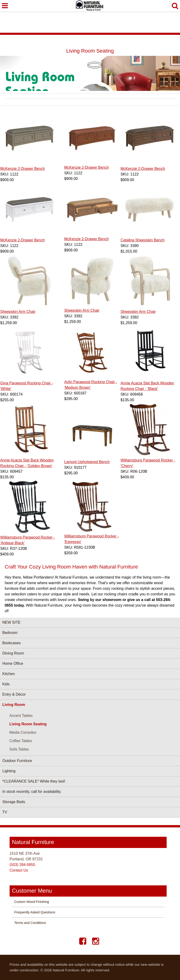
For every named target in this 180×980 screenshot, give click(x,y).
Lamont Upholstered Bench (87, 462)
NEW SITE (11, 622)
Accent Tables (21, 716)
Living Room (14, 705)
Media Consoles (23, 732)
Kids (6, 684)
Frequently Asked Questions (35, 912)
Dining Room (13, 653)
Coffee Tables (21, 741)
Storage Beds (14, 802)
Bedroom (10, 633)
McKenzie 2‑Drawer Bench (22, 169)
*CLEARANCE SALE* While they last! (34, 781)
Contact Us (19, 870)
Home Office (13, 663)
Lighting (9, 771)
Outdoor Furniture (17, 761)
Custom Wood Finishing (32, 902)
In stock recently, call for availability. (32, 792)
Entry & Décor (14, 694)
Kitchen (9, 674)
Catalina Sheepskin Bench (142, 240)
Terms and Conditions (30, 923)
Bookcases (11, 643)
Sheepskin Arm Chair (18, 312)
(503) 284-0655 (22, 865)
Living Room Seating (28, 724)
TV (5, 812)
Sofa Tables (19, 749)
